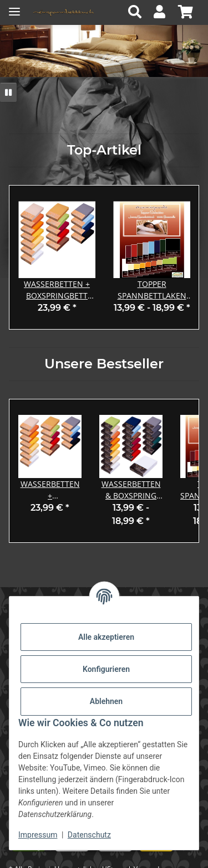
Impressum (38, 835)
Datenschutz (89, 835)
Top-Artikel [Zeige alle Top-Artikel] (104, 150)
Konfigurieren (106, 669)
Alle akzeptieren (106, 637)
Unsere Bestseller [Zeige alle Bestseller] (104, 364)
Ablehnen (106, 701)
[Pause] (8, 92)
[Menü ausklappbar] (14, 7)
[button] (138, 12)
